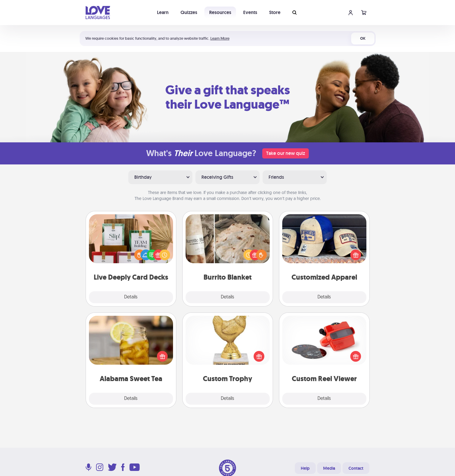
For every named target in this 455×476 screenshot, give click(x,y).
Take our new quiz (286, 153)
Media (329, 468)
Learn (163, 12)
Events (250, 12)
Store (275, 12)
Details (131, 297)
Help (305, 468)
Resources (220, 12)
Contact (356, 468)
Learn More (220, 38)
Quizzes (189, 12)
